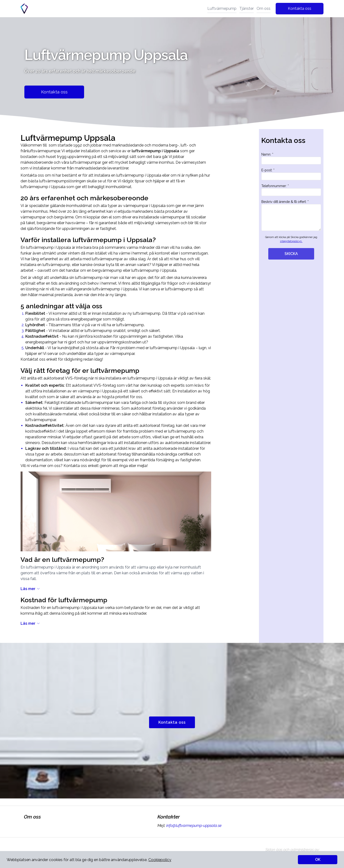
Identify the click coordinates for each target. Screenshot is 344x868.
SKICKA (291, 254)
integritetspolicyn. (291, 241)
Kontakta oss (300, 8)
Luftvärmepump (222, 8)
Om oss (263, 8)
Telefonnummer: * (291, 190)
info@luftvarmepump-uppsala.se (193, 826)
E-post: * (291, 174)
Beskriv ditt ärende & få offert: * (291, 215)
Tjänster (247, 8)
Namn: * (291, 158)
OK (318, 860)
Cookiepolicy (160, 860)
